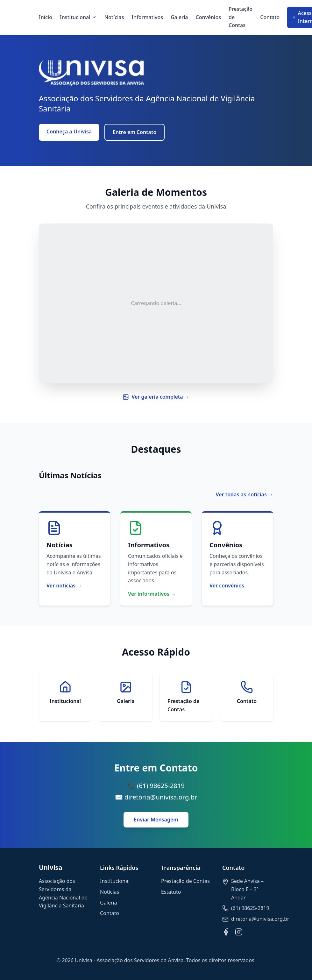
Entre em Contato (135, 132)
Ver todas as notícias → (244, 494)
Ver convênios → (230, 586)
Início (46, 17)
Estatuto (171, 892)
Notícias (114, 17)
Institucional (78, 17)
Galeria (179, 17)
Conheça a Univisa (69, 131)
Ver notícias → (64, 586)
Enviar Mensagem (156, 820)
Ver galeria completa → (156, 397)
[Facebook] (226, 932)
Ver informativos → (152, 594)
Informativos (147, 17)
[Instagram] (239, 932)
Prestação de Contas (241, 17)
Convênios (209, 17)
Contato (270, 17)
